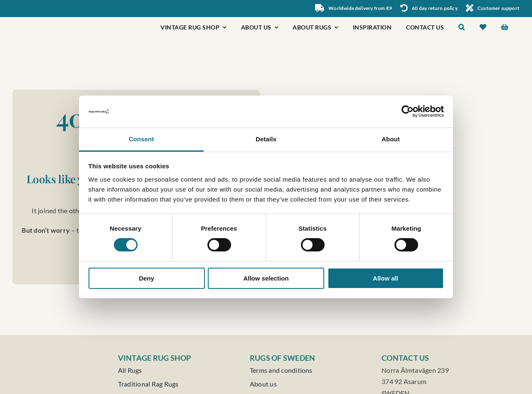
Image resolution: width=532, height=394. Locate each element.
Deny (147, 278)
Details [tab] (266, 139)
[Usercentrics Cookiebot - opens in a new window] (408, 111)
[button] (462, 28)
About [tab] (391, 139)
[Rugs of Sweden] (46, 20)
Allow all (385, 278)
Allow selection (266, 278)
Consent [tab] (142, 139)
